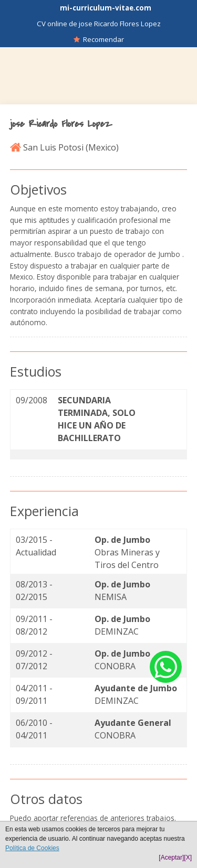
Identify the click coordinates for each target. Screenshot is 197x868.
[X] (188, 858)
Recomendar (99, 39)
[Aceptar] (171, 858)
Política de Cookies (32, 848)
